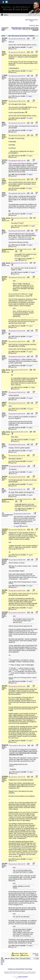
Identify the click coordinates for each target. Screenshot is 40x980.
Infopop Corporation (23, 977)
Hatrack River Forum (17, 28)
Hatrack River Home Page (24, 969)
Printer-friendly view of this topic (3, 961)
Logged (30, 47)
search (30, 20)
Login (3, 30)
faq (33, 20)
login (27, 20)
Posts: (11, 47)
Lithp (10, 406)
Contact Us (11, 969)
